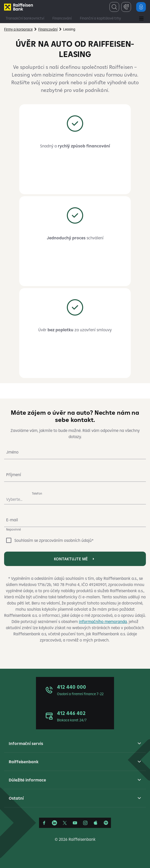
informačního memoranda (103, 621)
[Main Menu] (141, 19)
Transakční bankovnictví (25, 18)
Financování (62, 18)
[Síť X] (65, 823)
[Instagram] (85, 823)
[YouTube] (75, 823)
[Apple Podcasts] (96, 823)
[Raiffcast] (106, 823)
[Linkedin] (54, 823)
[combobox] (17, 497)
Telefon (37, 493)
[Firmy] (18, 7)
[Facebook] (44, 823)
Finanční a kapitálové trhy (100, 18)
